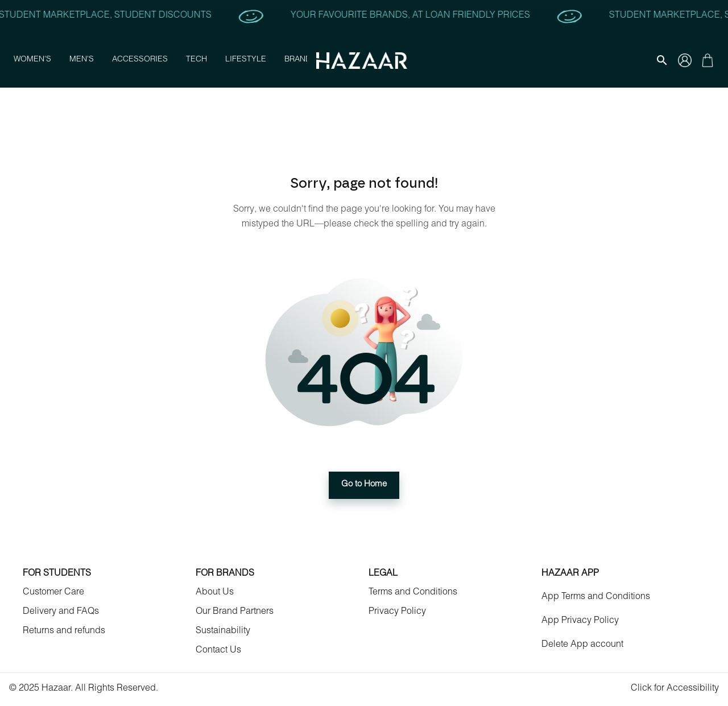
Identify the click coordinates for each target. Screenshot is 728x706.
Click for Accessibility (675, 689)
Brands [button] (300, 60)
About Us (215, 593)
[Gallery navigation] (685, 60)
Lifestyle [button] (246, 60)
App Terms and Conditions (596, 597)
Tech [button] (197, 60)
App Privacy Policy (580, 621)
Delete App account (582, 645)
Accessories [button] (140, 60)
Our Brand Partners (235, 612)
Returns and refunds (64, 631)
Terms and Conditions (413, 593)
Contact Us (218, 651)
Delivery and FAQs (61, 612)
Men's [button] (82, 60)
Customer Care (53, 593)
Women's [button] (32, 60)
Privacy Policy (397, 612)
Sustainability (223, 631)
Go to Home (364, 485)
